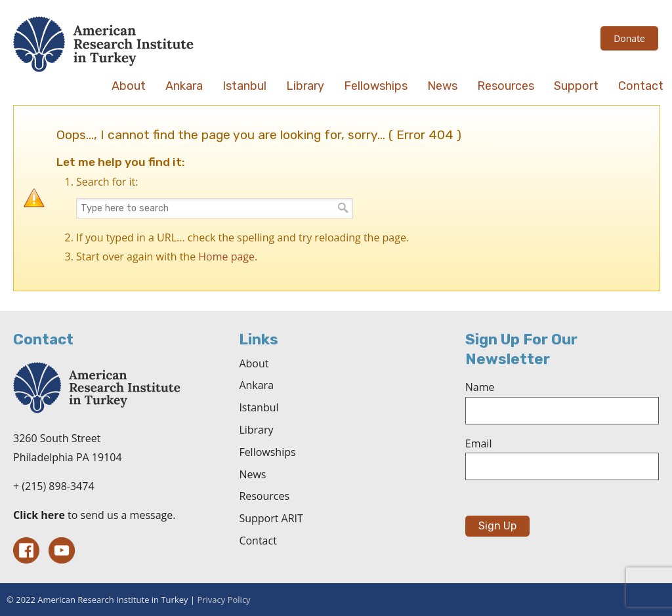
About (254, 363)
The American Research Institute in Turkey (103, 44)
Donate (629, 38)
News (252, 474)
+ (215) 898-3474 (54, 486)
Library (256, 430)
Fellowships (267, 452)
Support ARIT (271, 518)
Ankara (256, 385)
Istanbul (259, 407)
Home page (226, 257)
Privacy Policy (223, 600)
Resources (264, 496)
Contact (258, 541)
